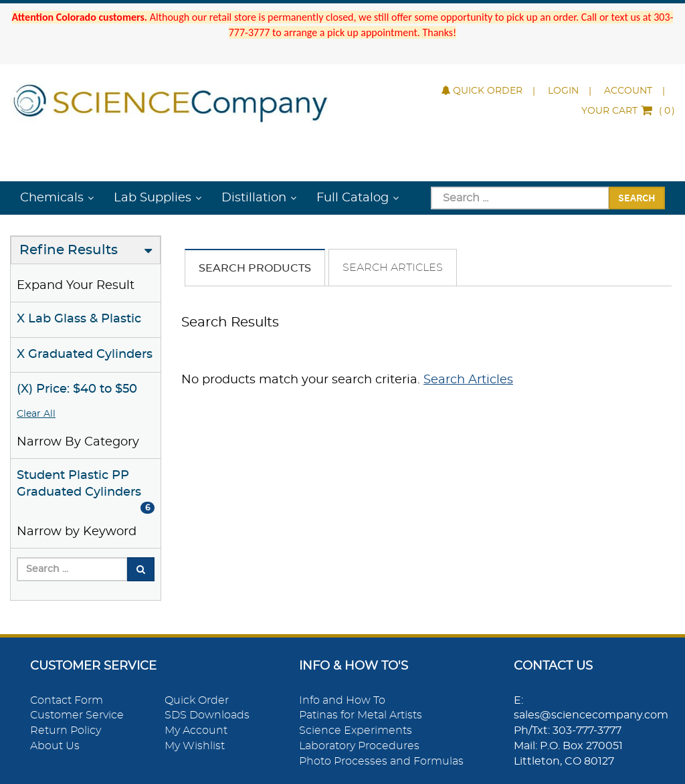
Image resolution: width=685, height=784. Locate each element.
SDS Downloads (207, 715)
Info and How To (342, 700)
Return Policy (66, 730)
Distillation (254, 198)
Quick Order (482, 91)
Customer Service (77, 715)
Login (563, 91)
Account (628, 91)
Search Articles (393, 268)
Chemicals (52, 198)
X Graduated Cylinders (85, 355)
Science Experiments (356, 730)
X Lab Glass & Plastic (79, 319)
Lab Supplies (153, 198)
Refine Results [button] (69, 250)
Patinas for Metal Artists (361, 715)
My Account (196, 730)
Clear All (36, 414)
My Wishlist (195, 746)
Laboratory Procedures (359, 746)
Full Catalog (353, 198)
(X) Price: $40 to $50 (77, 389)
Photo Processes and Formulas (381, 761)
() (628, 111)
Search (637, 197)
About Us (55, 746)
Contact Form (67, 700)
